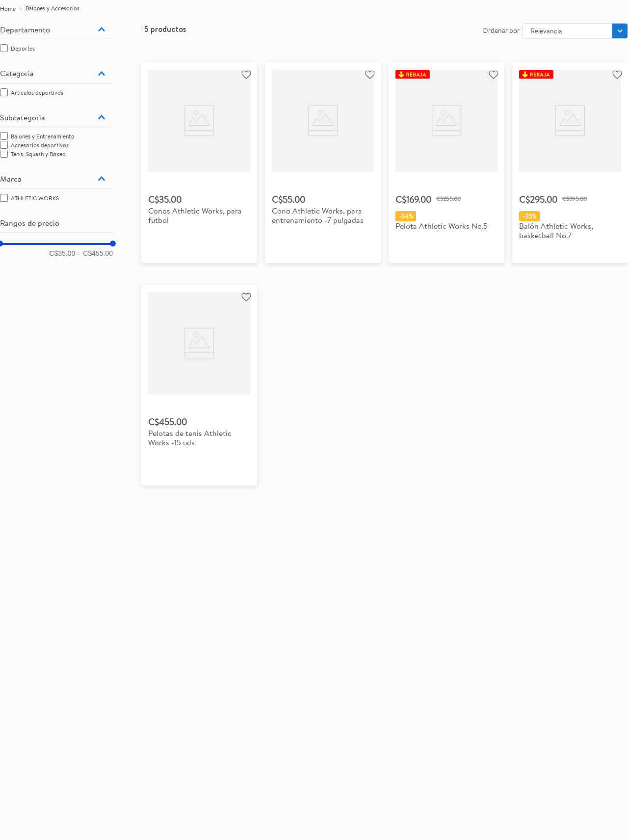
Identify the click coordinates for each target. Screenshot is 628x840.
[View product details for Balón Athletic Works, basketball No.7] (570, 163)
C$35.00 (62, 253)
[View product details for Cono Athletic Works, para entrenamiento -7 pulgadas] (323, 163)
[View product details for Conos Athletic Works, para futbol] (199, 163)
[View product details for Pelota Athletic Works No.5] (446, 163)
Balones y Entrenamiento (43, 136)
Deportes (23, 48)
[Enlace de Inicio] (8, 9)
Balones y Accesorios (52, 8)
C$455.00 (95, 253)
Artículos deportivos (37, 93)
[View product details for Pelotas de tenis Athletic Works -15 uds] (199, 385)
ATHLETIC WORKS (35, 198)
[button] (56, 29)
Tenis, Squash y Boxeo (38, 154)
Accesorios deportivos (40, 145)
